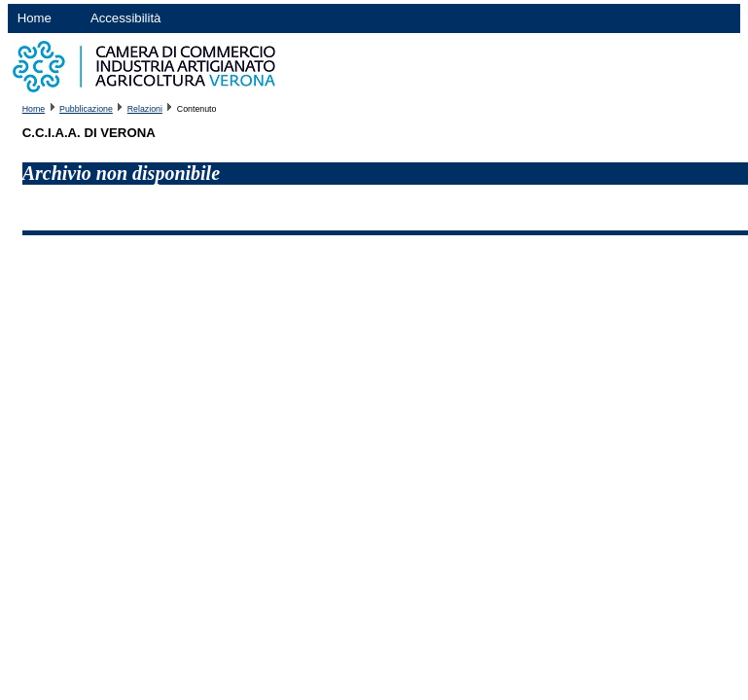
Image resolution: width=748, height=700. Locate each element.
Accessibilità (126, 18)
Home (35, 18)
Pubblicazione (86, 109)
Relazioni (145, 109)
